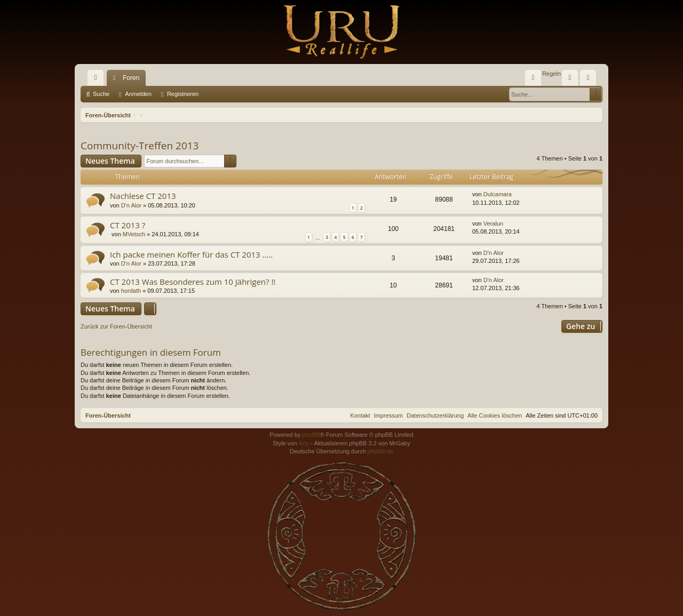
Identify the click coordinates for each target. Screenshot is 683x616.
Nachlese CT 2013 (143, 196)
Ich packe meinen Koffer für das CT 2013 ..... (191, 254)
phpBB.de (380, 451)
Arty (304, 443)
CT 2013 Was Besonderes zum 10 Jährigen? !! (193, 282)
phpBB (311, 435)
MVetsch (134, 234)
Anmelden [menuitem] (572, 80)
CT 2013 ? (128, 225)
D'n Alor (131, 205)
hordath (131, 291)
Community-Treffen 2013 (140, 146)
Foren (131, 78)
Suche (101, 94)
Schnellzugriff (98, 80)
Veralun (493, 223)
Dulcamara (498, 194)
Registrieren (183, 94)
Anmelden (138, 94)
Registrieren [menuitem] (590, 80)
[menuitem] (533, 78)
